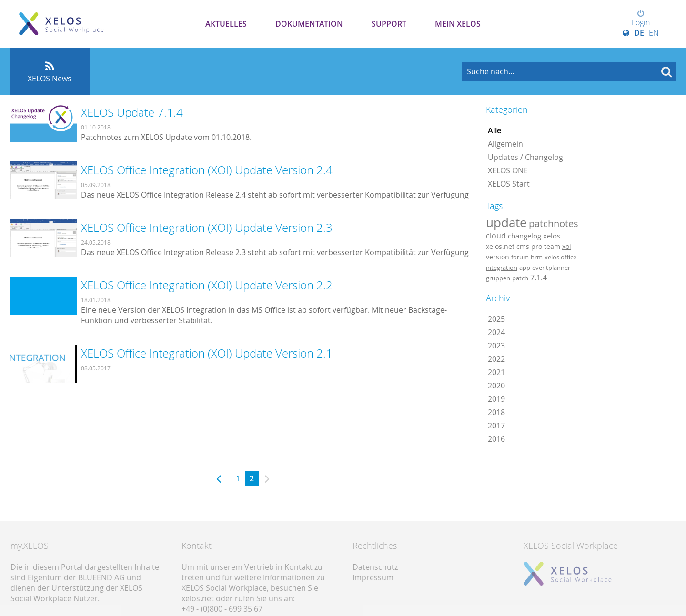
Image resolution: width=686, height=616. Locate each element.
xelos (552, 236)
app (525, 268)
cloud (496, 236)
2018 (496, 412)
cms (523, 246)
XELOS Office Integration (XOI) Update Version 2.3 (207, 228)
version (498, 257)
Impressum (373, 577)
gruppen (498, 278)
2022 (496, 359)
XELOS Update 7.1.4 (132, 112)
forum (520, 257)
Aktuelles (226, 24)
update (506, 222)
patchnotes (554, 224)
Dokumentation (309, 24)
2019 (496, 399)
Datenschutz (375, 567)
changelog (525, 236)
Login (641, 19)
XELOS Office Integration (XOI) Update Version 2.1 (207, 353)
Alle (494, 130)
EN (654, 33)
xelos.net (500, 246)
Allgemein (505, 144)
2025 (496, 319)
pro (537, 246)
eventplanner (551, 268)
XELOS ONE (508, 170)
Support (389, 24)
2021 (496, 372)
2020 (496, 386)
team (552, 246)
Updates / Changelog (525, 157)
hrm (537, 257)
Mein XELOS (458, 24)
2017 (496, 426)
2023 (496, 346)
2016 (496, 439)
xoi (567, 246)
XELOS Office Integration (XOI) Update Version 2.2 (207, 285)
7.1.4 (539, 278)
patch (520, 278)
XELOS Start (509, 184)
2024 (496, 332)
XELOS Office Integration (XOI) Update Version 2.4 (207, 170)
